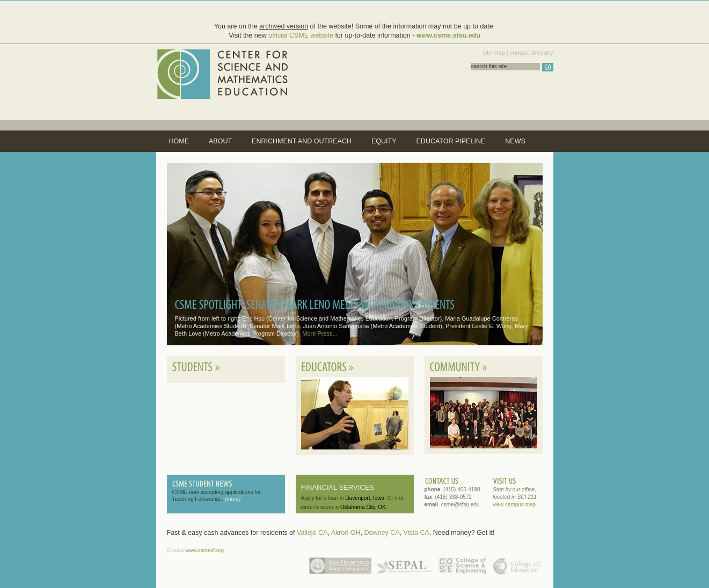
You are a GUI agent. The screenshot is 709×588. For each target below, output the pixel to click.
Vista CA (416, 533)
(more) (233, 499)
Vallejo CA (312, 533)
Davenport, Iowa (365, 498)
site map (494, 53)
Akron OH (346, 533)
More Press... (320, 333)
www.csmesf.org (204, 550)
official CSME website (301, 35)
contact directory (532, 53)
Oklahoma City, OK (363, 507)
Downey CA (382, 533)
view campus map (514, 504)
